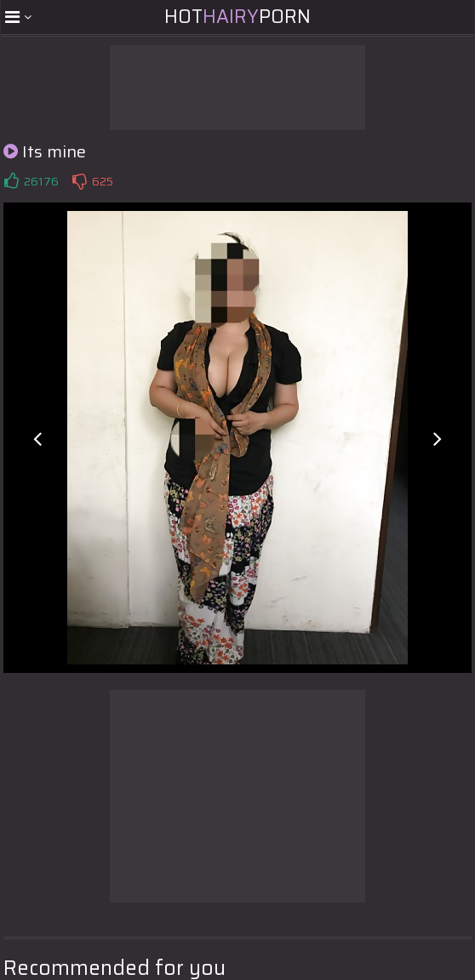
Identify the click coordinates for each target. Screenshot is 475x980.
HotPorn (237, 17)
